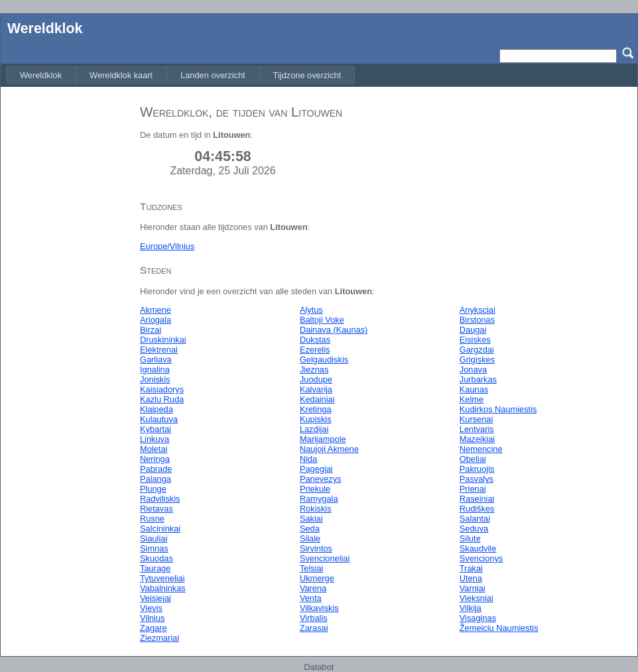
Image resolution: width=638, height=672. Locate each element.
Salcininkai (160, 529)
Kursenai (477, 419)
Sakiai (311, 519)
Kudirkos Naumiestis (498, 409)
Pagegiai (316, 469)
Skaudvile (478, 548)
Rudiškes (477, 509)
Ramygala (319, 499)
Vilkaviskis (319, 608)
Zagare (154, 628)
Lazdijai (314, 429)
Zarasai (314, 628)
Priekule (315, 489)
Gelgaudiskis (324, 360)
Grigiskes (477, 360)
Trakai (471, 568)
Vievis (151, 608)
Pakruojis (477, 469)
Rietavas (157, 509)
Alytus (311, 310)
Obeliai (473, 459)
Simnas (154, 548)
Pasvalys (477, 479)
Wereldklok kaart (121, 75)
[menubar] (180, 75)
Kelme (472, 399)
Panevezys (321, 479)
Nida (308, 459)
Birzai (151, 330)
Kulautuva (159, 419)
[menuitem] (41, 75)
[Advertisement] (67, 294)
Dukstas (315, 340)
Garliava (156, 360)
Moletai (154, 449)
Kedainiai (317, 399)
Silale (310, 538)
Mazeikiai (477, 439)
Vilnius (152, 618)
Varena (313, 588)
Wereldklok (45, 28)
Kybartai (156, 429)
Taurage (155, 568)
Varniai (473, 588)
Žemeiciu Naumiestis (499, 628)
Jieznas (314, 369)
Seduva (474, 529)
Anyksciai (478, 310)
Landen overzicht (213, 75)
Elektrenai (159, 350)
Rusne (152, 519)
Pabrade (156, 469)
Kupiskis (316, 419)
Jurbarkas (478, 379)
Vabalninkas (163, 588)
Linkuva (155, 439)
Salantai (475, 519)
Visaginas (478, 618)
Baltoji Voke (322, 320)
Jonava (473, 369)
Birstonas (477, 320)
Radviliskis (160, 499)
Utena (471, 578)
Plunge (153, 489)
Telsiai (312, 568)
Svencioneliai (325, 558)
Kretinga (316, 409)
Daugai (473, 330)
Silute (470, 538)
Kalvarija (316, 389)
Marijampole (323, 439)
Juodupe (316, 379)
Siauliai (154, 538)
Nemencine (481, 449)
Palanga (156, 479)
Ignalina (155, 369)
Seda (310, 529)
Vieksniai (477, 598)
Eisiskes (475, 340)
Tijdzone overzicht (307, 75)
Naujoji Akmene (329, 449)
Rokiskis (316, 509)
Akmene (156, 310)
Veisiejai (156, 598)
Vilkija (471, 608)
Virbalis (314, 618)
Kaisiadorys (162, 389)
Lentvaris (477, 429)
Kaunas (474, 389)
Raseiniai (477, 499)
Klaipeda (157, 409)
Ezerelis (315, 350)
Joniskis (155, 379)
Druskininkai (163, 340)
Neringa (155, 459)
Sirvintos (316, 548)
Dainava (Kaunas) (334, 330)
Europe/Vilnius (167, 246)
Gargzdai (477, 350)
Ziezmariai (159, 638)
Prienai (473, 489)
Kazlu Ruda (162, 399)
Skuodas (157, 558)
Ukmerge (317, 578)
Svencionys (481, 558)
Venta (311, 598)
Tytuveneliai (162, 578)
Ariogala (156, 320)
